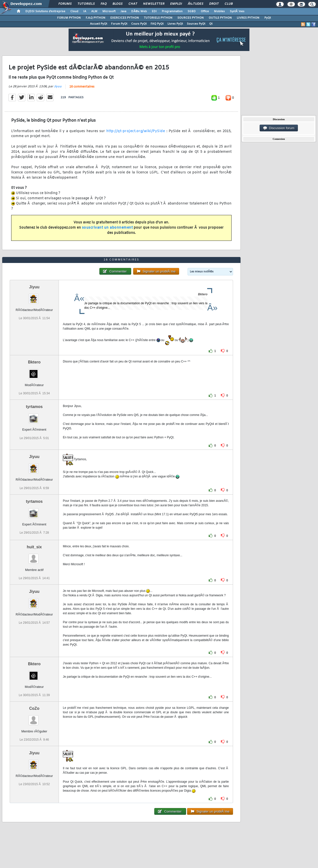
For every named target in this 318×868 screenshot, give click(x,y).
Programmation (172, 11)
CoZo (34, 708)
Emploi (176, 4)
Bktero (34, 362)
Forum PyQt (119, 24)
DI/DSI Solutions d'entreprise (45, 11)
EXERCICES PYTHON (125, 18)
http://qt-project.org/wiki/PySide (136, 131)
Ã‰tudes (196, 4)
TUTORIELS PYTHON (158, 18)
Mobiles (219, 11)
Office (205, 11)
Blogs (118, 4)
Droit (214, 4)
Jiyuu (58, 87)
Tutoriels (86, 4)
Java (123, 11)
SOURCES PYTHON (191, 18)
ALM (94, 11)
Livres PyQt (175, 24)
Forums (65, 4)
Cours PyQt (139, 24)
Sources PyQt (196, 24)
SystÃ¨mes (237, 11)
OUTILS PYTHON (220, 18)
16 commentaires (82, 87)
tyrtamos (34, 407)
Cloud (74, 11)
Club (229, 4)
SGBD (192, 11)
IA (85, 11)
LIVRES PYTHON (248, 18)
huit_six (34, 547)
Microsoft (109, 11)
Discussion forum (279, 128)
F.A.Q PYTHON (96, 18)
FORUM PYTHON (69, 18)
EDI (154, 11)
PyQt (268, 18)
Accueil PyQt (99, 24)
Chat (133, 4)
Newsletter (154, 4)
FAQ (104, 4)
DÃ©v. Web (139, 11)
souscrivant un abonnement (107, 228)
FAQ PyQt (157, 24)
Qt (211, 24)
